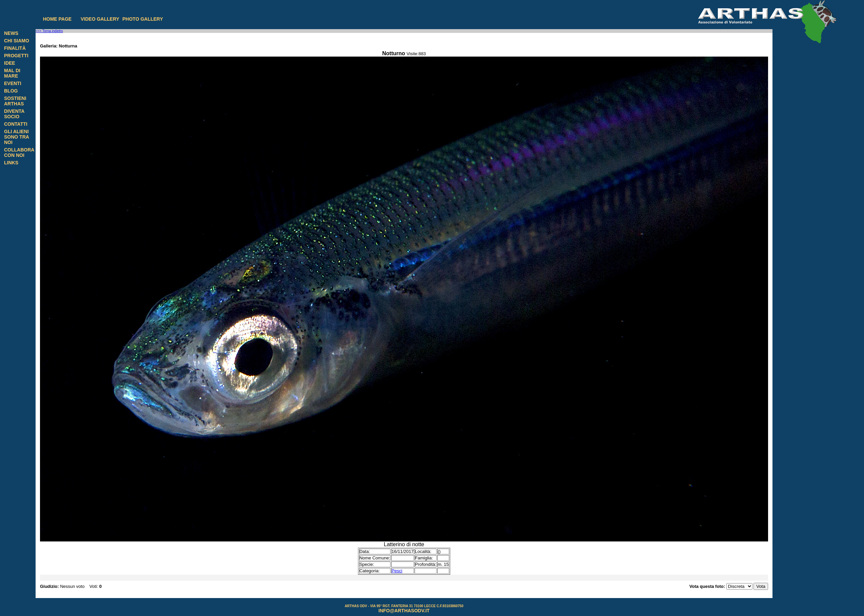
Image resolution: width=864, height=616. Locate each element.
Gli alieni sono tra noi (16, 137)
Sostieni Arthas (15, 101)
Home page (57, 19)
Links (11, 163)
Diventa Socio (14, 114)
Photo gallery (143, 19)
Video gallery (100, 19)
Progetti (16, 56)
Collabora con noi (19, 152)
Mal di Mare (12, 73)
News (11, 33)
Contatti (16, 124)
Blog (11, 91)
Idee (10, 63)
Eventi (13, 83)
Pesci (397, 571)
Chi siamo (17, 41)
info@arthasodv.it (404, 611)
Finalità (15, 48)
